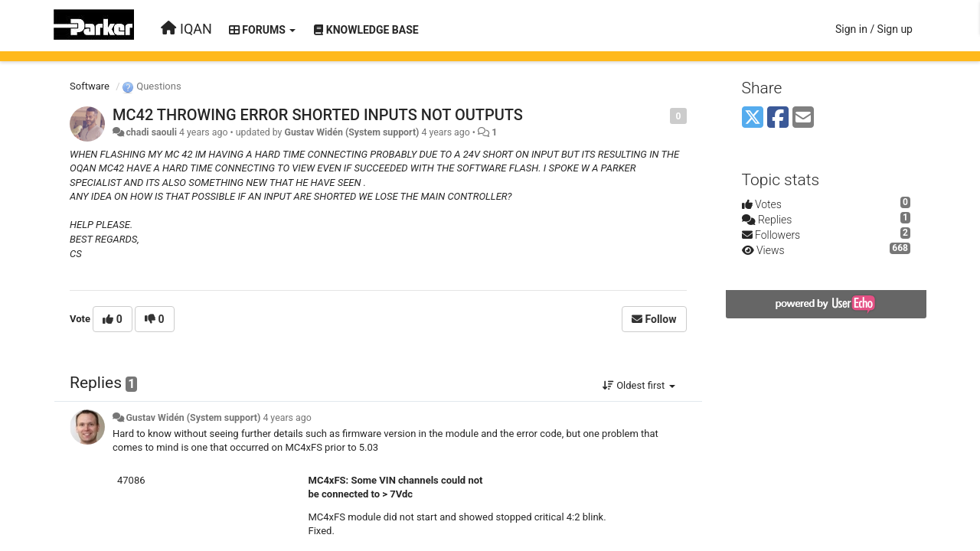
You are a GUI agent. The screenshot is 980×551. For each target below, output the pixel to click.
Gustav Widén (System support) (352, 132)
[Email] (803, 118)
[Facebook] (778, 118)
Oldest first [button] (639, 385)
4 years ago (287, 418)
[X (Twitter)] (753, 118)
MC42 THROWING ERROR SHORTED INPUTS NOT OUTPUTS (318, 115)
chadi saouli (151, 132)
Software (90, 86)
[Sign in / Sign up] (874, 29)
